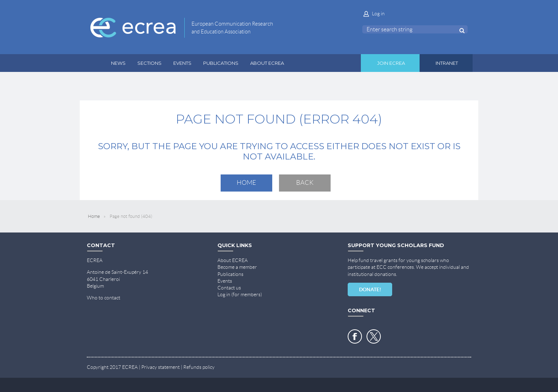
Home (246, 183)
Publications (230, 274)
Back (305, 183)
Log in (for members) (240, 294)
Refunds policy (199, 367)
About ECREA (233, 260)
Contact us (229, 288)
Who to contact (104, 298)
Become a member (237, 267)
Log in (378, 14)
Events (225, 281)
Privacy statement (160, 367)
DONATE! (370, 289)
